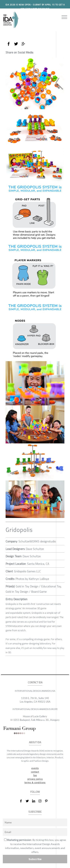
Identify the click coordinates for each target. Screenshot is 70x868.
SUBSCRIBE (35, 812)
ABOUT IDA (35, 742)
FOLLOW (35, 792)
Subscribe (35, 859)
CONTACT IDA (35, 683)
